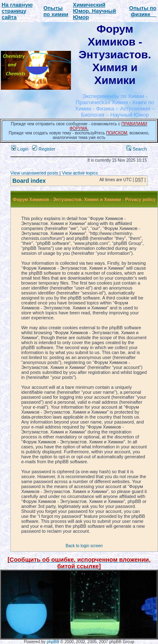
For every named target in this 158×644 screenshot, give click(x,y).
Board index (29, 181)
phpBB (53, 642)
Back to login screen (84, 546)
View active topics (80, 173)
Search (137, 149)
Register (44, 149)
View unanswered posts (34, 173)
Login (20, 149)
